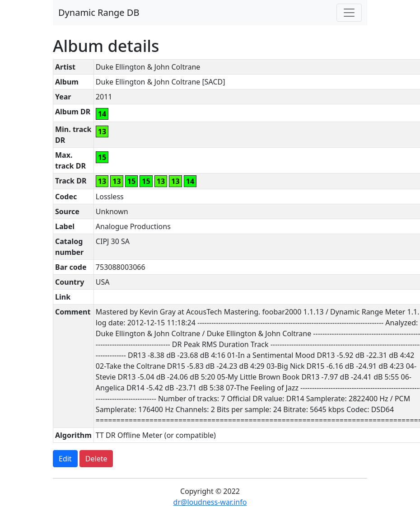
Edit (65, 459)
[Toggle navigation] (349, 13)
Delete (96, 459)
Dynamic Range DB (99, 12)
